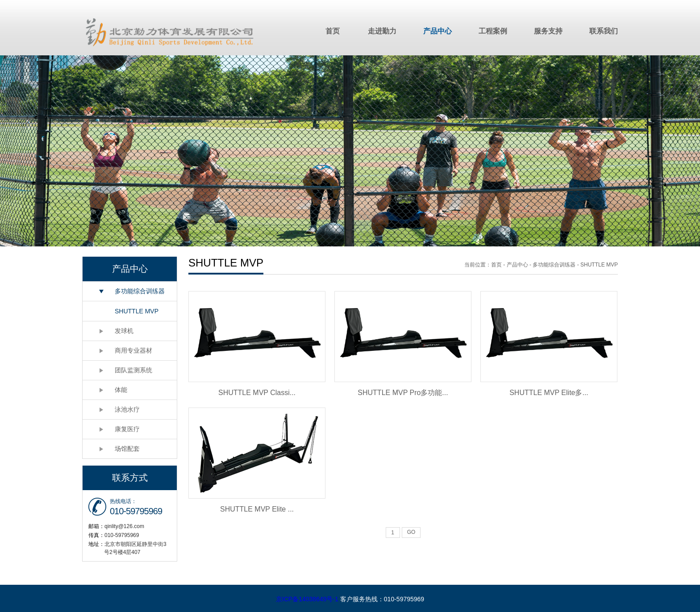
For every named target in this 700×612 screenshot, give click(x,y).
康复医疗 (127, 429)
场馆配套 (127, 449)
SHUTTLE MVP (137, 311)
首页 (333, 31)
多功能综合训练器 (140, 291)
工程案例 (493, 31)
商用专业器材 (133, 350)
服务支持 (548, 31)
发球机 (124, 331)
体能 (121, 390)
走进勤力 (382, 31)
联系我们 (604, 31)
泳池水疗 (127, 409)
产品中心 (437, 31)
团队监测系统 (133, 370)
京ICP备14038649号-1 (307, 599)
